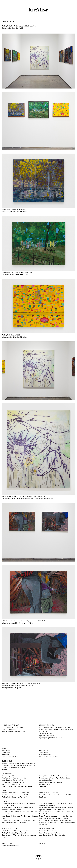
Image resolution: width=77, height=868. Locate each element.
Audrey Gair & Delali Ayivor (15, 833)
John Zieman (52, 835)
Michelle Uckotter (45, 755)
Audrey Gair (6, 753)
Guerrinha (48, 831)
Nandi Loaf (6, 755)
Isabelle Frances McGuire (11, 757)
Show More (43, 825)
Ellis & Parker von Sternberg (49, 757)
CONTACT (43, 844)
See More (5, 770)
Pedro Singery (50, 833)
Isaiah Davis (6, 751)
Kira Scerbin (43, 751)
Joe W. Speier (44, 753)
